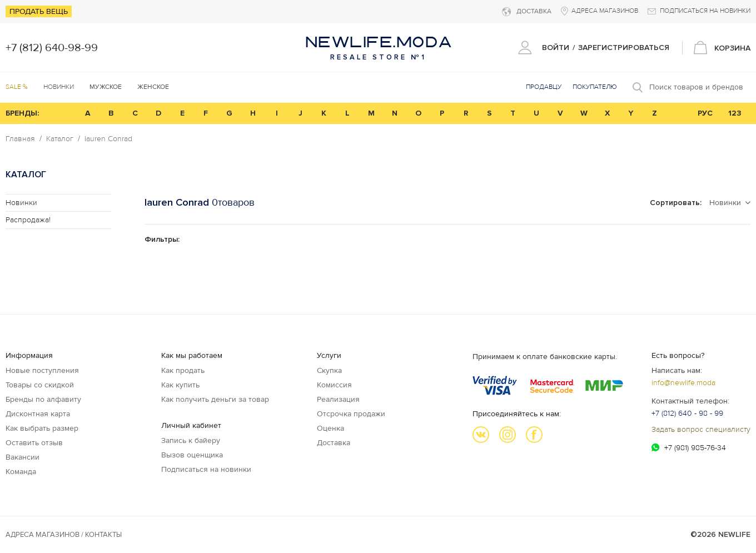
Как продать (183, 370)
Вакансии (23, 457)
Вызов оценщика (192, 455)
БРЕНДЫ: (22, 113)
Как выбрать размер (42, 428)
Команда (21, 472)
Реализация (338, 399)
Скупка (329, 370)
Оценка (330, 428)
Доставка (334, 443)
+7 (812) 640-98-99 (52, 48)
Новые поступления (42, 370)
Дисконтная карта (38, 414)
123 (735, 113)
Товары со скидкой (40, 385)
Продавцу (544, 87)
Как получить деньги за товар (215, 399)
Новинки (59, 87)
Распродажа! (28, 220)
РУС (705, 113)
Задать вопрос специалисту (701, 429)
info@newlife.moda (683, 383)
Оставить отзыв (34, 443)
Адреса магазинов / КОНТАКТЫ (64, 535)
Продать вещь (39, 11)
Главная (20, 139)
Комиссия (334, 385)
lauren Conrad (108, 139)
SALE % (17, 87)
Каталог (60, 139)
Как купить (180, 385)
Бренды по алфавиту (43, 399)
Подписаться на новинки (206, 469)
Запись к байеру (191, 440)
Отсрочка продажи (351, 414)
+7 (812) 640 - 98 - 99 (687, 413)
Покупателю (595, 87)
